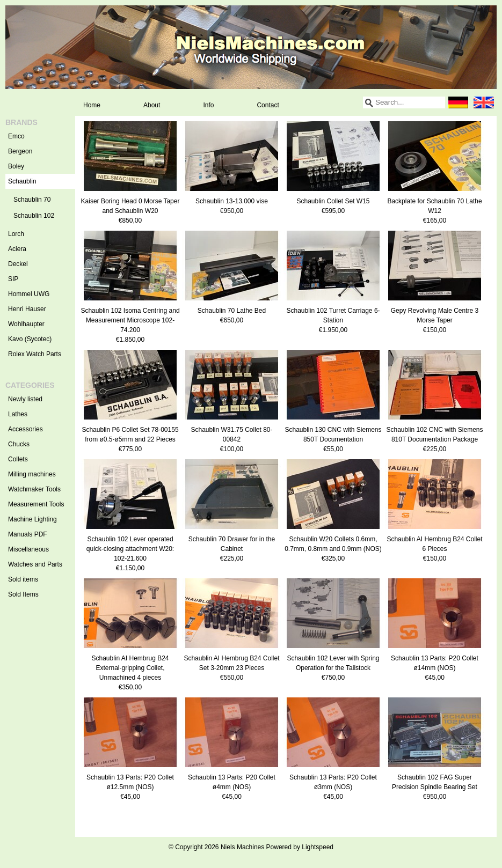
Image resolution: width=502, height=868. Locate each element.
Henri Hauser (27, 309)
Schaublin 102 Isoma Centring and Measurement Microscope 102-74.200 (130, 320)
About (152, 105)
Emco (16, 136)
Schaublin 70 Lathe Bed (232, 311)
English (484, 102)
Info (208, 105)
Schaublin (42, 181)
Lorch (16, 234)
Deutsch (458, 102)
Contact (268, 105)
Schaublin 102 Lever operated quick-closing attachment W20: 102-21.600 (130, 549)
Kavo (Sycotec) (30, 339)
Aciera (17, 249)
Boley (16, 166)
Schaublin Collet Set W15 (333, 201)
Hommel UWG (29, 294)
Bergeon (20, 151)
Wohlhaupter (26, 324)
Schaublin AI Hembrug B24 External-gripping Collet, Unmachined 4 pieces (130, 668)
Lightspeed (318, 847)
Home (92, 105)
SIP (13, 279)
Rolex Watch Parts (35, 354)
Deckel (18, 264)
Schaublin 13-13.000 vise (232, 201)
